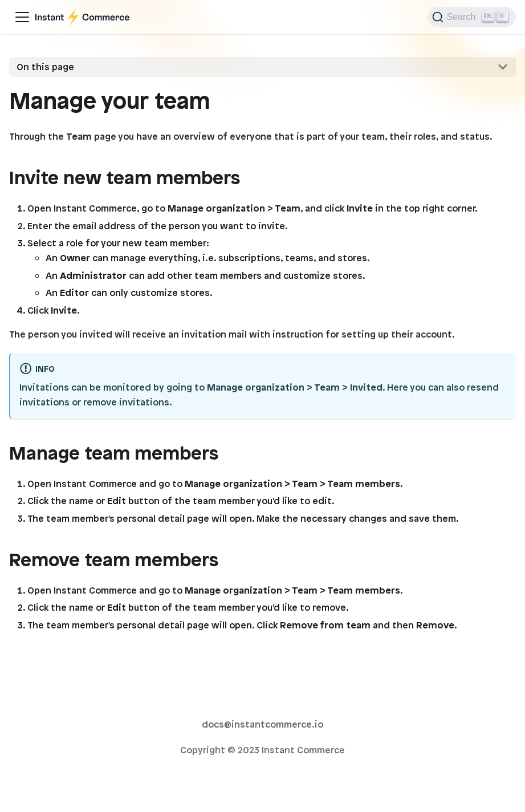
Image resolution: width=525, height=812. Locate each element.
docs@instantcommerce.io (262, 724)
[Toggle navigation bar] (22, 17)
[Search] (472, 17)
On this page (45, 67)
